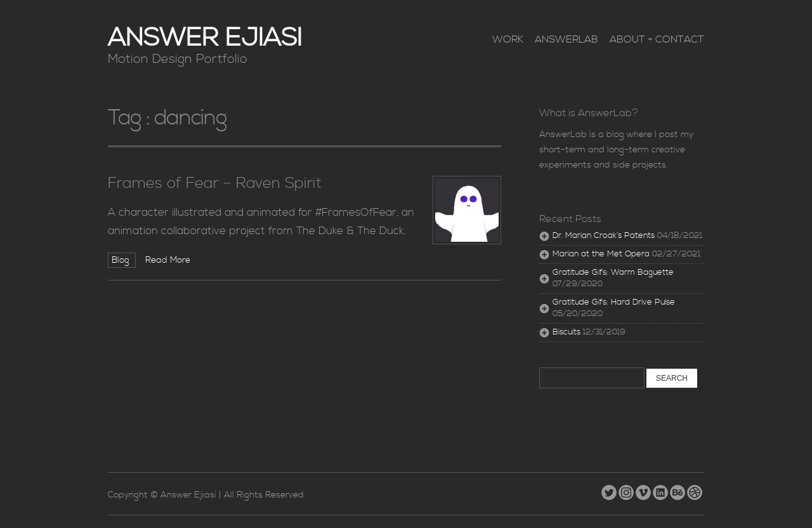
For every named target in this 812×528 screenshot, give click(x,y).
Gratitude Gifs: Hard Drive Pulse (614, 302)
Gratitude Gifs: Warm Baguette (613, 273)
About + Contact (657, 39)
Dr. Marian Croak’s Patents (604, 236)
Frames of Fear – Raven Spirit (215, 183)
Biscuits (566, 332)
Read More (168, 260)
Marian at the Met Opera (601, 254)
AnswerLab (566, 39)
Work (508, 39)
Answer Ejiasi (205, 38)
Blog (122, 260)
